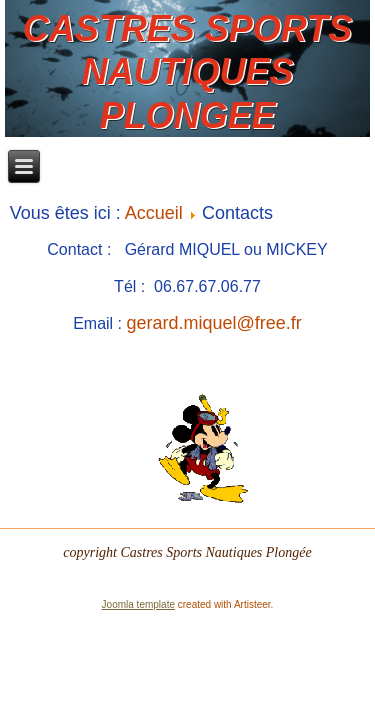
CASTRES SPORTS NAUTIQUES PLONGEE (187, 71)
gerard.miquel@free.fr (214, 323)
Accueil (154, 213)
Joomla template (138, 604)
